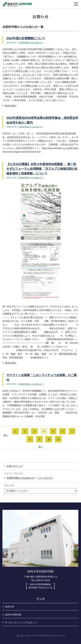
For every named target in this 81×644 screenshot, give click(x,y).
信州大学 (10, 607)
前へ (6, 435)
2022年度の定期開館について (26, 38)
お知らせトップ (15, 466)
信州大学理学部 (13, 615)
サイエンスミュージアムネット (21, 622)
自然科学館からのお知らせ (30, 43)
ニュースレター (45, 478)
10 (49, 439)
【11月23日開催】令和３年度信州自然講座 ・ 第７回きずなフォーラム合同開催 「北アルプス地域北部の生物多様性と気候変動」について (42, 169)
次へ (41, 447)
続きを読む (11, 106)
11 (58, 439)
